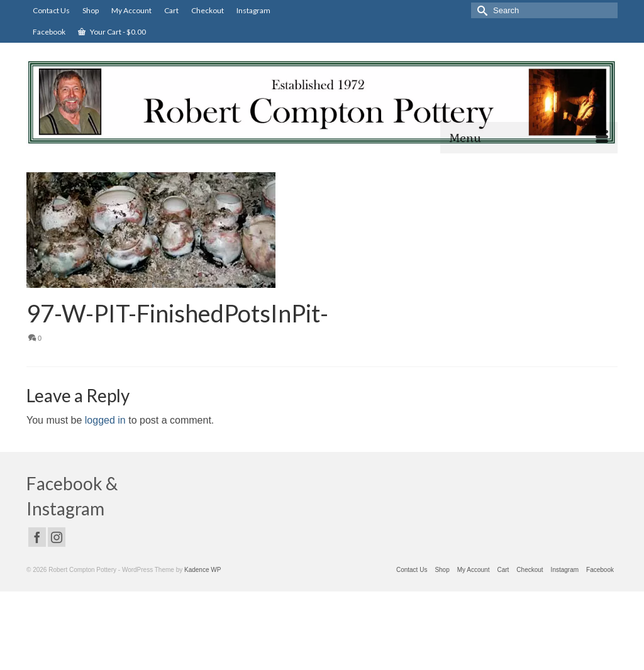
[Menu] (529, 138)
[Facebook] (37, 537)
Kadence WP (203, 570)
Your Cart (112, 32)
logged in (105, 420)
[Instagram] (57, 537)
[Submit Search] (480, 10)
